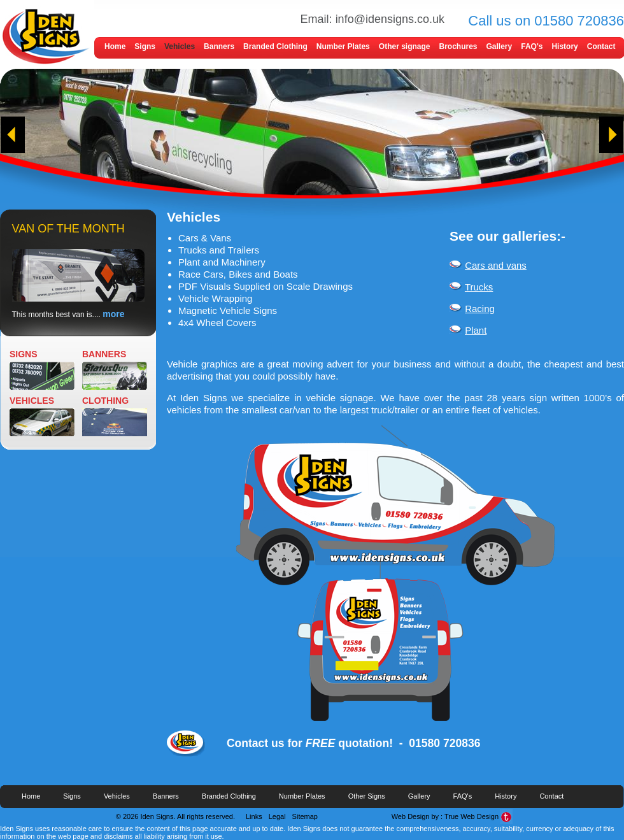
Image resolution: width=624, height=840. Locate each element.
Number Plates (343, 46)
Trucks (479, 287)
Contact (601, 46)
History (564, 46)
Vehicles (180, 46)
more (113, 314)
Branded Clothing (275, 46)
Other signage (405, 46)
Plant (476, 330)
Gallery (500, 46)
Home (115, 46)
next (611, 135)
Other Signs (367, 796)
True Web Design (472, 816)
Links (254, 816)
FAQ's (532, 46)
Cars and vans (496, 265)
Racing (480, 309)
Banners (219, 46)
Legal (277, 816)
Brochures (458, 46)
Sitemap (305, 816)
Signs (145, 46)
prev (13, 135)
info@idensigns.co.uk (390, 19)
